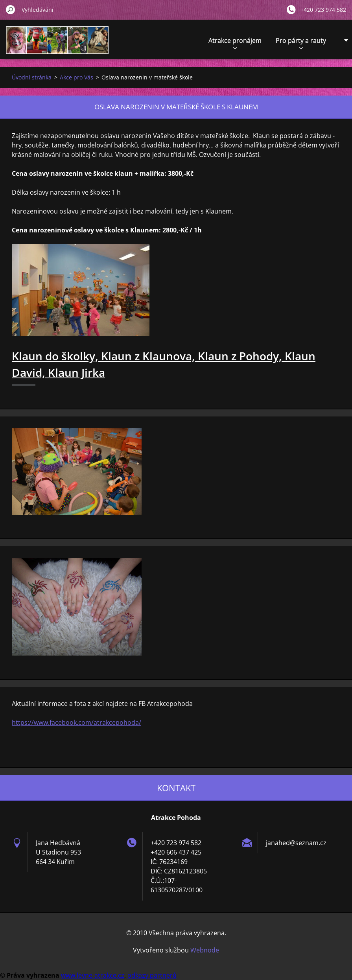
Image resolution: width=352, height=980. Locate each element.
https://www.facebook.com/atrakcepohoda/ (76, 722)
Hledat (11, 9)
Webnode (205, 950)
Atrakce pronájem (235, 43)
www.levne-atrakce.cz (93, 975)
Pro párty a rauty (301, 43)
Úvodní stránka (32, 77)
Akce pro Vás (76, 77)
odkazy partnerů (152, 975)
